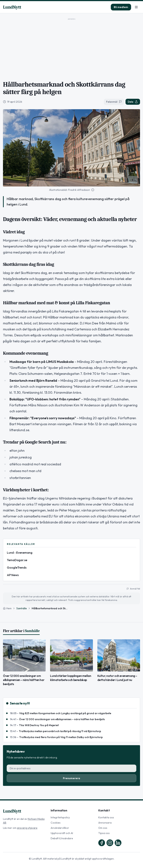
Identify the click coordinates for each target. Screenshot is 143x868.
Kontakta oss (106, 817)
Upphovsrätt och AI (62, 833)
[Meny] (136, 7)
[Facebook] (102, 843)
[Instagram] (110, 843)
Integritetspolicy (60, 817)
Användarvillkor (60, 828)
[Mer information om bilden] (93, 190)
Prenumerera (71, 778)
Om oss (103, 828)
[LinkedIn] (118, 843)
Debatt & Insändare (62, 838)
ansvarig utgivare (27, 828)
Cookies (56, 823)
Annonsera (105, 823)
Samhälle (22, 608)
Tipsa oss (104, 833)
